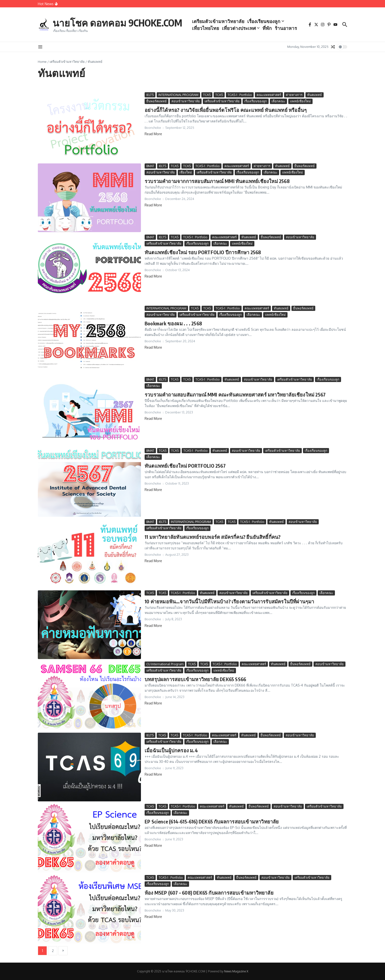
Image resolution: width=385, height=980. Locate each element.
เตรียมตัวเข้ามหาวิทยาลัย (223, 17)
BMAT (150, 166)
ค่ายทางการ (294, 95)
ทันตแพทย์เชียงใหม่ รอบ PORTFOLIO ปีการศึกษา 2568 (203, 252)
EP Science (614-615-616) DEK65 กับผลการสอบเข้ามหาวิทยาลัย (212, 821)
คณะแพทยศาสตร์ (269, 95)
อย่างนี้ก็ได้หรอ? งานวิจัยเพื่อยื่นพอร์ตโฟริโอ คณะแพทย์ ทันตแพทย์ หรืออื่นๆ (226, 110)
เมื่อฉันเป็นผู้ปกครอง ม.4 (171, 750)
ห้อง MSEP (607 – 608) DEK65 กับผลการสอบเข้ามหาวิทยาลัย (209, 893)
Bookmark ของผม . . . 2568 (173, 323)
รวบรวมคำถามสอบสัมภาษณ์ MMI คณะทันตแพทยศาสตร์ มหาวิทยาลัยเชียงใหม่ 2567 (235, 394)
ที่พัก (272, 25)
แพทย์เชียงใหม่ (300, 101)
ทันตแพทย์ (315, 95)
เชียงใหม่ (186, 172)
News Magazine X (236, 971)
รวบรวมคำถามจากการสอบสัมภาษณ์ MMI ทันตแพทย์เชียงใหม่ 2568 (217, 181)
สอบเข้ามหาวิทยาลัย (186, 101)
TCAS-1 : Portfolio (240, 95)
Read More (153, 134)
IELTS (150, 95)
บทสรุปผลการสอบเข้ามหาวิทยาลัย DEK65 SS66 (195, 679)
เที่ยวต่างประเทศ (245, 25)
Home (42, 62)
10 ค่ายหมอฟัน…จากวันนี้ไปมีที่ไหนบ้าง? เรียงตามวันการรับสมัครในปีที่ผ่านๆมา (229, 601)
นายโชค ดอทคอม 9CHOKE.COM (120, 23)
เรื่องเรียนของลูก (270, 17)
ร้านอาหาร (208, 31)
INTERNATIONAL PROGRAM (178, 95)
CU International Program (165, 664)
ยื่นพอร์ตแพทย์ (157, 101)
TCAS (207, 95)
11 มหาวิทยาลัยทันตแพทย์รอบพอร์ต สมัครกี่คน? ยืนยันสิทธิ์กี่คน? (213, 537)
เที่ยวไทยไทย (210, 25)
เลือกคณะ (278, 101)
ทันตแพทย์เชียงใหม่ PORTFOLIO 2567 (185, 466)
